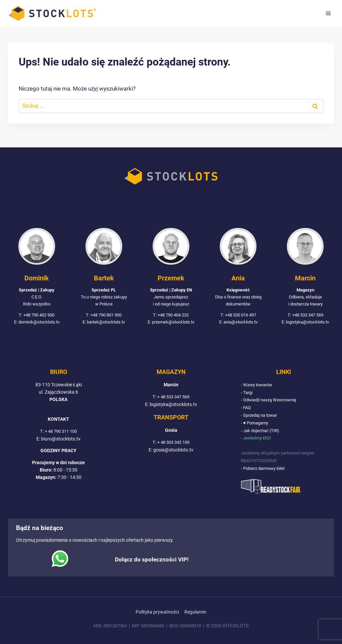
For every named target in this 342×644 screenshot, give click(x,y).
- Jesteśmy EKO (257, 439)
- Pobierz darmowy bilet (265, 469)
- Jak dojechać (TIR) (261, 431)
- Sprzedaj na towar (261, 416)
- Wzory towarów (258, 387)
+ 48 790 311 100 (61, 433)
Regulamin (195, 612)
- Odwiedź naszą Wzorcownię (271, 402)
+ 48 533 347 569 (173, 399)
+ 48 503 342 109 (173, 444)
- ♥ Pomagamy (256, 424)
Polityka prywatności (157, 612)
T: (40, 433)
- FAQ (246, 409)
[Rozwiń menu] (328, 13)
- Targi (247, 394)
